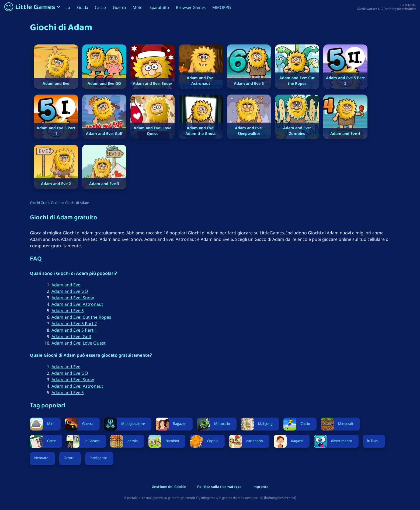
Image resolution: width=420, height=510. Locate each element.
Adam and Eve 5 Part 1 (74, 330)
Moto (138, 7)
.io (68, 7)
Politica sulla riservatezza (219, 487)
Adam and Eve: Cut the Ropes (81, 317)
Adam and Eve (66, 285)
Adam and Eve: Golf (71, 336)
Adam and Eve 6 (68, 311)
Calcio (100, 7)
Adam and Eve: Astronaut (77, 304)
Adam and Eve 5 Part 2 (74, 324)
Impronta (260, 487)
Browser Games (191, 7)
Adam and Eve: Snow (73, 298)
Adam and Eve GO (70, 291)
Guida (83, 7)
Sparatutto (159, 7)
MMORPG (222, 7)
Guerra (119, 7)
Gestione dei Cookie (169, 487)
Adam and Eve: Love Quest (79, 343)
